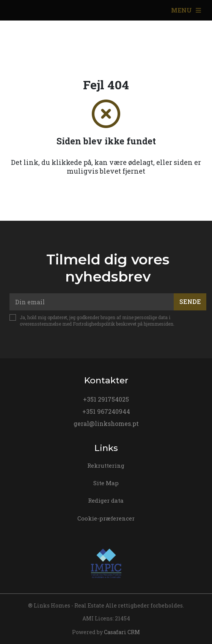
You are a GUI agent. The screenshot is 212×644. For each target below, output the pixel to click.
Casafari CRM (122, 632)
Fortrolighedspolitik (94, 324)
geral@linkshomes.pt (106, 423)
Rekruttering (106, 465)
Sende (190, 301)
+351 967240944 (106, 411)
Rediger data (106, 500)
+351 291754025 (106, 399)
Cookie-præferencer (106, 518)
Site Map (106, 483)
